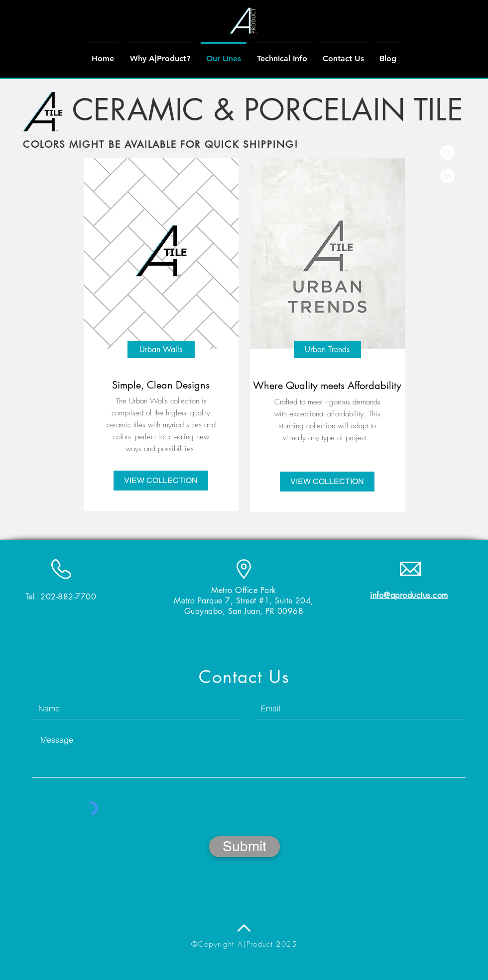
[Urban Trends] (327, 350)
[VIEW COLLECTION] (161, 481)
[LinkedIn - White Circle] (447, 176)
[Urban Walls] (161, 350)
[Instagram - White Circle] (447, 152)
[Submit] (244, 847)
